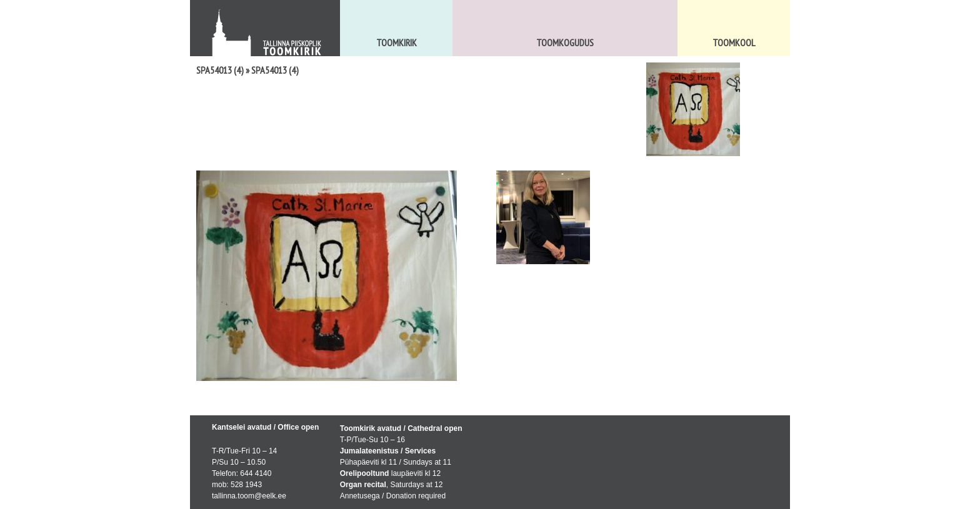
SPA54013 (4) (220, 70)
